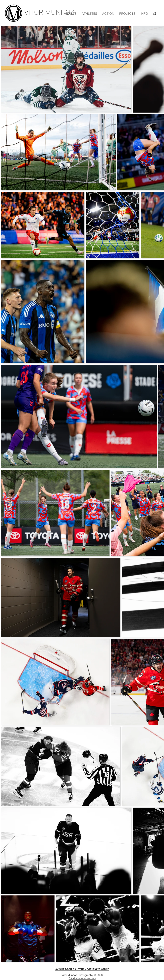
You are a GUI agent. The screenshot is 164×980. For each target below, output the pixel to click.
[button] (108, 14)
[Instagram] (154, 13)
